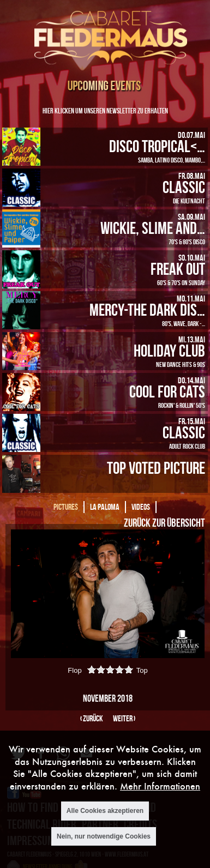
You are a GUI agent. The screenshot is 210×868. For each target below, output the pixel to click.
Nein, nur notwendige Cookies (104, 838)
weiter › (124, 718)
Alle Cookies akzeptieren (105, 812)
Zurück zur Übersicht (164, 522)
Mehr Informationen (160, 788)
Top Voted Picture (156, 468)
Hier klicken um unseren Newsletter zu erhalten (105, 110)
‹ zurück (92, 718)
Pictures (66, 507)
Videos (141, 507)
